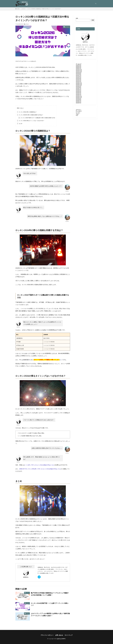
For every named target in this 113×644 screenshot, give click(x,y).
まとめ (20, 124)
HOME (18, 9)
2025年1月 (79, 82)
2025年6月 (79, 76)
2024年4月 (79, 92)
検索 (77, 18)
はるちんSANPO (61, 639)
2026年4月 (79, 65)
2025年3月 (79, 80)
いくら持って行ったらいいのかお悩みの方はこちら (39, 465)
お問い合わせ (59, 635)
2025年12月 (79, 70)
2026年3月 (79, 66)
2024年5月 (79, 91)
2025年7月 (79, 75)
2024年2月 (79, 94)
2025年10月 (79, 72)
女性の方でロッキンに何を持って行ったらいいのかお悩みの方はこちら (40, 469)
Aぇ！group (79, 111)
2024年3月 (79, 93)
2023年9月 (79, 98)
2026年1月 (79, 68)
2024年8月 (79, 87)
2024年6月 (79, 90)
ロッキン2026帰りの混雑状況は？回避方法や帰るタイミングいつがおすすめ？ (44, 9)
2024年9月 (79, 86)
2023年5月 (79, 103)
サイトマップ (69, 635)
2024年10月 (79, 85)
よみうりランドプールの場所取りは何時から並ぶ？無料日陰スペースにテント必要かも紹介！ (50, 614)
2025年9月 (79, 73)
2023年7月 (79, 101)
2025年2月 (79, 81)
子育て (77, 114)
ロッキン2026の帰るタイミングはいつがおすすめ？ (31, 121)
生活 (77, 115)
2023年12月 (79, 96)
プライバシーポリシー (47, 635)
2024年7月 (79, 88)
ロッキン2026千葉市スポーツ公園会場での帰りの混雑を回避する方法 (37, 118)
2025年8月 (79, 74)
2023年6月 (79, 102)
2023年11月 (79, 97)
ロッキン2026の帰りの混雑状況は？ (27, 112)
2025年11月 (79, 71)
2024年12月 (79, 83)
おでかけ (24, 9)
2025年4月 (79, 78)
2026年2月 (79, 67)
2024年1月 (79, 95)
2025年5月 (79, 77)
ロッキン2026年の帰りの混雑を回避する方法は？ (30, 115)
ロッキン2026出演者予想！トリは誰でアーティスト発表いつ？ (50, 604)
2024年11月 (79, 84)
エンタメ (78, 113)
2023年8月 (79, 100)
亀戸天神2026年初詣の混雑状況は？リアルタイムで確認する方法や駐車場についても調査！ (50, 594)
